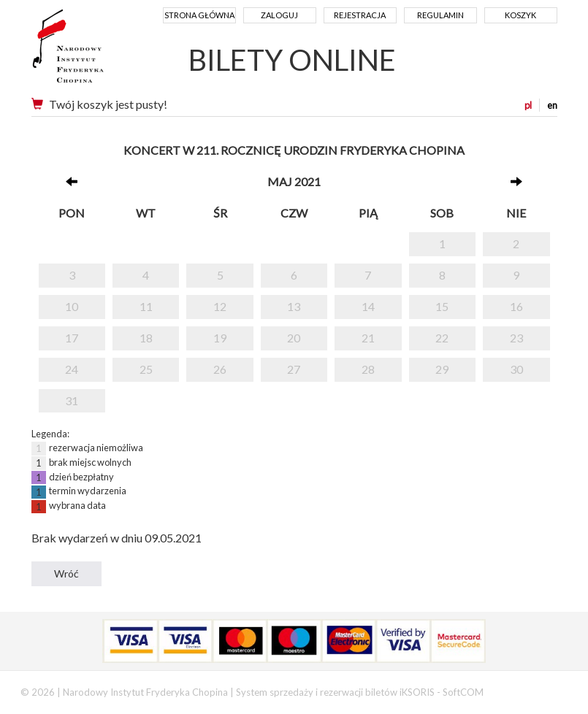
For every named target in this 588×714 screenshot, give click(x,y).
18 (146, 338)
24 (72, 369)
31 (72, 400)
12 (220, 306)
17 (72, 338)
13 (294, 306)
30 (516, 369)
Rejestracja (360, 15)
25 (146, 369)
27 (294, 369)
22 (442, 338)
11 (146, 306)
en (552, 105)
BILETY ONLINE (292, 60)
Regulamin (440, 15)
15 (442, 306)
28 (368, 369)
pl (528, 105)
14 (368, 306)
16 (516, 306)
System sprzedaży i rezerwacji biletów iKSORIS (335, 692)
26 (220, 369)
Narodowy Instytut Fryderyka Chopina (95, 51)
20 (294, 338)
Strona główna (199, 15)
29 (442, 369)
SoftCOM (463, 692)
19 (220, 338)
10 (72, 306)
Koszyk (520, 15)
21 (368, 338)
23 (516, 338)
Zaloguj (279, 15)
